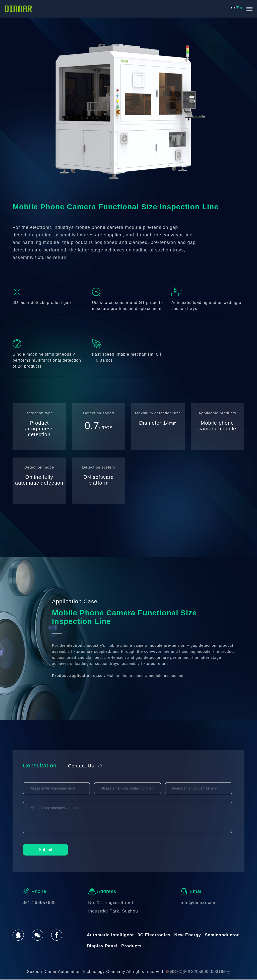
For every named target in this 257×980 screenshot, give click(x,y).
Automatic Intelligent (111, 935)
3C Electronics (155, 935)
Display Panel (102, 946)
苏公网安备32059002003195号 (198, 972)
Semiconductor (223, 935)
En (239, 8)
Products (132, 946)
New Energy (188, 935)
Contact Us (81, 766)
